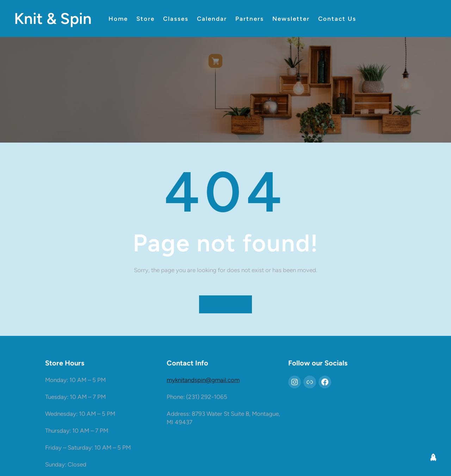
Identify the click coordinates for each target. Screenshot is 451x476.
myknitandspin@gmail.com (203, 380)
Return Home (226, 305)
